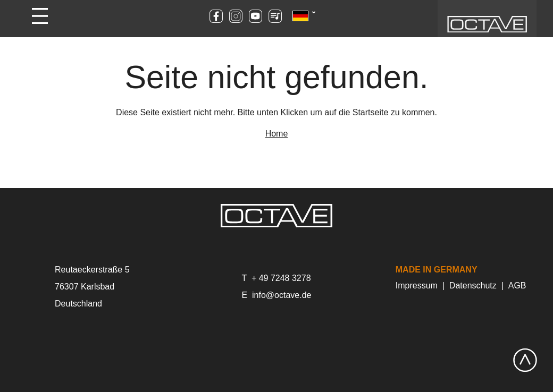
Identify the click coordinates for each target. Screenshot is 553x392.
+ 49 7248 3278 (281, 278)
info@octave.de (282, 295)
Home (277, 134)
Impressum (417, 286)
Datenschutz (473, 286)
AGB (517, 286)
